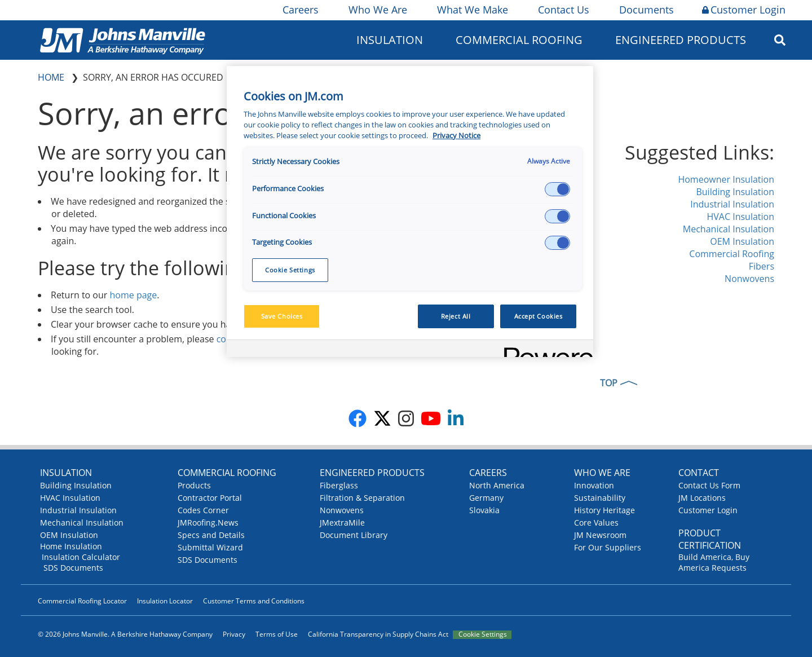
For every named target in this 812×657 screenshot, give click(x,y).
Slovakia (484, 510)
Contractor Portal (210, 498)
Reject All (456, 316)
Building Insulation (735, 192)
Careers (300, 10)
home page (134, 295)
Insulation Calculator (81, 557)
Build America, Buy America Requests (714, 562)
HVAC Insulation (740, 217)
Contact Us (563, 10)
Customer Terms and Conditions (254, 601)
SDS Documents (73, 568)
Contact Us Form (709, 485)
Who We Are (377, 10)
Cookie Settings (483, 634)
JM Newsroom (600, 535)
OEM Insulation (742, 241)
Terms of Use (277, 634)
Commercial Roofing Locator (82, 601)
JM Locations (702, 498)
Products (194, 485)
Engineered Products (681, 40)
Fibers (762, 266)
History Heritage (604, 510)
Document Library (354, 535)
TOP (609, 383)
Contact (699, 473)
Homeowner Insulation (726, 179)
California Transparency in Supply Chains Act (378, 634)
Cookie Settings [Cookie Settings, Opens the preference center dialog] (290, 270)
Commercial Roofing (519, 40)
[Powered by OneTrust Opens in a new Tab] (545, 350)
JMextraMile (342, 522)
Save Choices (282, 316)
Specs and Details (211, 535)
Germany (486, 498)
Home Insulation (71, 546)
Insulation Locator (165, 601)
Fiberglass (339, 485)
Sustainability (600, 498)
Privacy (234, 634)
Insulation (390, 40)
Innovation (594, 485)
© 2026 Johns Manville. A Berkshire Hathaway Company (125, 634)
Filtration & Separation (362, 498)
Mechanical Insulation (729, 229)
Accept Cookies (539, 316)
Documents (646, 10)
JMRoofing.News (208, 522)
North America (497, 485)
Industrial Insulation (732, 204)
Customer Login (744, 10)
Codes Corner (203, 510)
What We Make (472, 10)
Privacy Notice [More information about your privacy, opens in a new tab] (456, 136)
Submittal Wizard (210, 547)
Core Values (596, 522)
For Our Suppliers (608, 547)
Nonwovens (749, 279)
